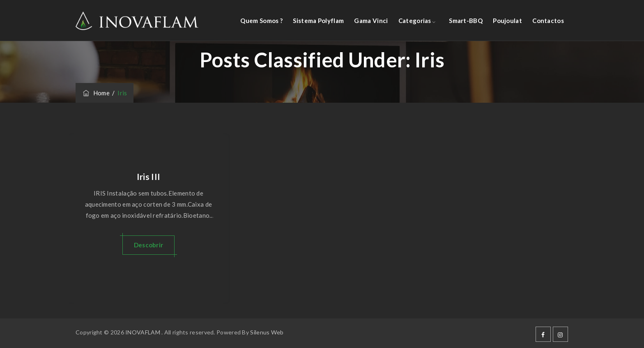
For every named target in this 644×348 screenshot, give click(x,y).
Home (96, 93)
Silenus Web (267, 332)
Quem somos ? (261, 21)
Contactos (548, 21)
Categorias (415, 21)
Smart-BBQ (466, 21)
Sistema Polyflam (318, 21)
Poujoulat (507, 21)
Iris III (148, 176)
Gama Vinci (371, 21)
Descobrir (149, 245)
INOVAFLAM (143, 332)
